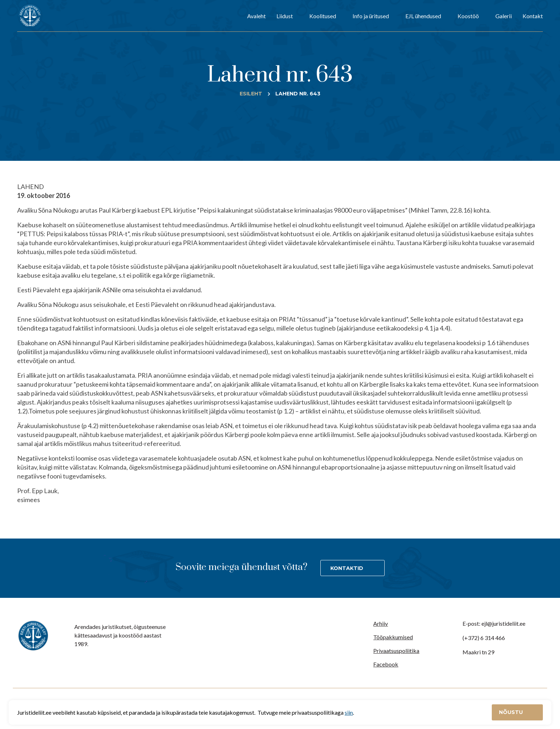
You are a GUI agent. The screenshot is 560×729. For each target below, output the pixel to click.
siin (349, 712)
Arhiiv (381, 623)
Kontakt (533, 16)
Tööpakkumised (393, 637)
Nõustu (512, 712)
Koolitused (323, 16)
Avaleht (256, 16)
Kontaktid (347, 568)
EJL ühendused (423, 16)
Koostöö (468, 16)
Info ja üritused (371, 16)
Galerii (504, 16)
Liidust (285, 16)
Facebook (386, 664)
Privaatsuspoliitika (396, 651)
